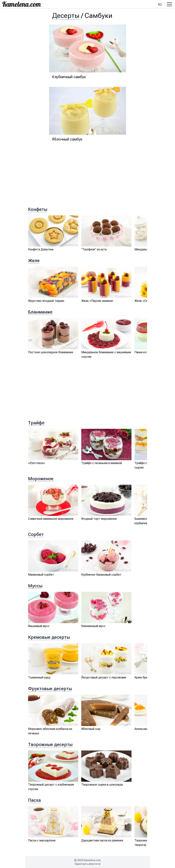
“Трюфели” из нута (94, 249)
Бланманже (40, 312)
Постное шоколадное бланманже (51, 352)
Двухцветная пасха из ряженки (102, 840)
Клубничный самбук (69, 77)
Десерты (66, 16)
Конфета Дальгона (41, 249)
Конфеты (38, 209)
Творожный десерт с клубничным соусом (51, 787)
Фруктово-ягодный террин (46, 301)
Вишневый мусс (39, 626)
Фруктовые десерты (50, 689)
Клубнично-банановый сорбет (101, 575)
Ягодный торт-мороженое (99, 519)
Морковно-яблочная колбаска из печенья (50, 731)
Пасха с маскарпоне (42, 840)
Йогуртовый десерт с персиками (104, 677)
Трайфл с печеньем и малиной (102, 463)
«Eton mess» (36, 463)
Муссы (35, 586)
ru (160, 5)
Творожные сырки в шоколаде (102, 785)
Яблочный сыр (91, 729)
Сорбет (36, 534)
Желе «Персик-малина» (97, 301)
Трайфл (36, 423)
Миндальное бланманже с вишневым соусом (106, 354)
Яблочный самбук (67, 139)
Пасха (34, 800)
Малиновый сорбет (41, 575)
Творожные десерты (50, 745)
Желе (34, 261)
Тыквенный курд (39, 677)
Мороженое (41, 479)
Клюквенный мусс (93, 626)
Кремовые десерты (49, 637)
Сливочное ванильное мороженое (51, 519)
